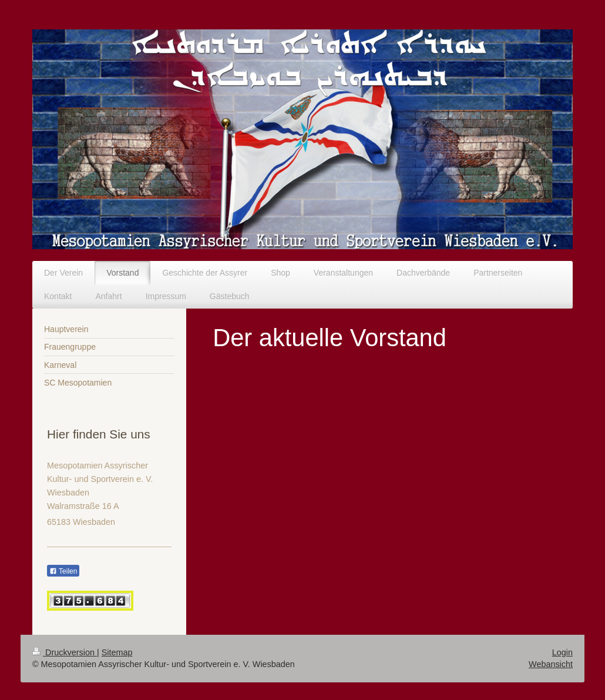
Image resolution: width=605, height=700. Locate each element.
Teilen (63, 571)
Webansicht (551, 664)
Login (562, 652)
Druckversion (65, 652)
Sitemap (117, 652)
